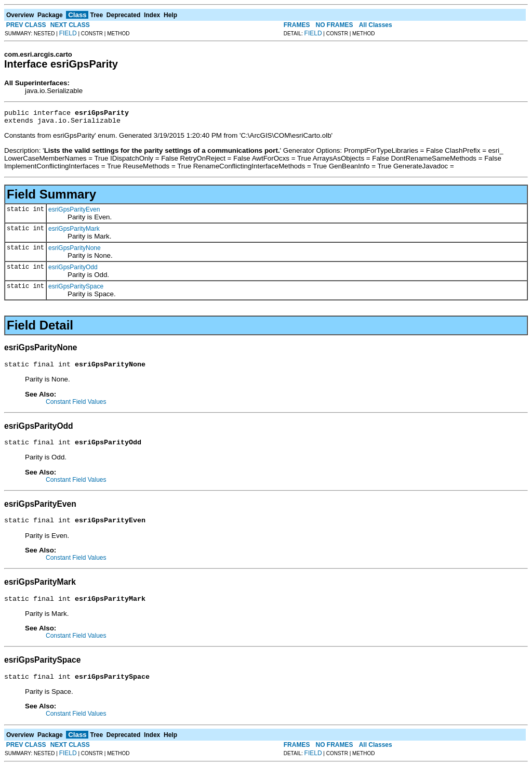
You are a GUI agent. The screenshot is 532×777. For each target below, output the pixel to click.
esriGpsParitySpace (76, 289)
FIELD (68, 33)
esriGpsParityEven (74, 213)
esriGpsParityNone (75, 251)
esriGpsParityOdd (73, 270)
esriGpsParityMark (74, 232)
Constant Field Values (76, 406)
